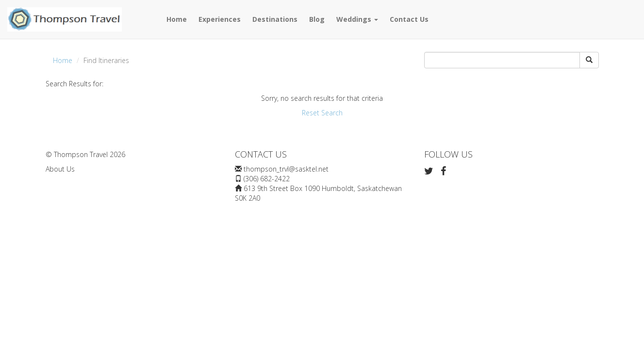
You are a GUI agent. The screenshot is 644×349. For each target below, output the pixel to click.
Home (177, 19)
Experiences (220, 19)
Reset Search (322, 113)
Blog (317, 19)
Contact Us (409, 19)
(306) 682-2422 (267, 179)
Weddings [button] (357, 19)
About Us (60, 169)
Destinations (275, 19)
